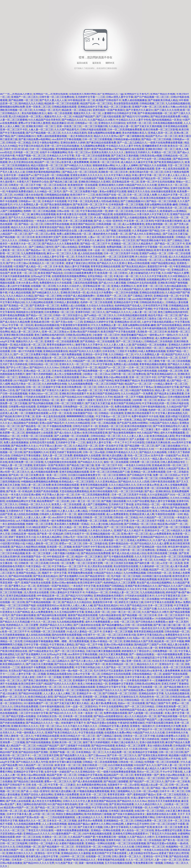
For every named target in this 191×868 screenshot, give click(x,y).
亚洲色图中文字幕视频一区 (147, 247)
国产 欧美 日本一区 (22, 498)
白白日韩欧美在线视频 (120, 765)
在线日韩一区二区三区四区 (149, 811)
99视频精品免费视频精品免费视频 (40, 482)
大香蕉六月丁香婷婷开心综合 (33, 182)
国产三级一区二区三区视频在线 (170, 299)
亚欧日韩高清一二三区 (94, 765)
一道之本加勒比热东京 (80, 136)
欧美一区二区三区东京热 (141, 227)
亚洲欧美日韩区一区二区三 (41, 126)
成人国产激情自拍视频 (78, 808)
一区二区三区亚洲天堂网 (120, 257)
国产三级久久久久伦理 (167, 110)
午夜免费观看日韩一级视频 (111, 837)
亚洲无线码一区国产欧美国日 (109, 110)
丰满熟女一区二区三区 (164, 152)
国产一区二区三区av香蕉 (42, 234)
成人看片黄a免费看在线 (104, 703)
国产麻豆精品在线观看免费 (101, 143)
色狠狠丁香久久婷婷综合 (40, 720)
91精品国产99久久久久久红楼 (141, 185)
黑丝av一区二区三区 (60, 680)
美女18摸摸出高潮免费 (160, 746)
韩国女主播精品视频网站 (155, 498)
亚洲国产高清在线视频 (46, 491)
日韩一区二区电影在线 (95, 544)
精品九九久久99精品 (35, 231)
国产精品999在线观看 (20, 576)
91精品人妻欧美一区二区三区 (171, 384)
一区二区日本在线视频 (126, 293)
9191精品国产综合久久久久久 (81, 169)
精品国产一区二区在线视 (63, 449)
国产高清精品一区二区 (16, 306)
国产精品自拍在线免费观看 (96, 553)
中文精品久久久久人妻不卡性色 (133, 120)
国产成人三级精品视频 (109, 618)
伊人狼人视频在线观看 (106, 218)
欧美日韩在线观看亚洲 (95, 433)
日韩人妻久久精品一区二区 (67, 527)
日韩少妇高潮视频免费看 (60, 667)
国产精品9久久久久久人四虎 (134, 482)
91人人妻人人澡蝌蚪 (127, 165)
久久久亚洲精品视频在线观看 (79, 687)
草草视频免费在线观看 (80, 573)
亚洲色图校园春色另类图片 (109, 596)
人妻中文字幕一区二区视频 (31, 674)
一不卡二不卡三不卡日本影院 (128, 442)
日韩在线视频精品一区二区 (147, 674)
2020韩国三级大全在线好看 (28, 195)
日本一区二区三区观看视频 (97, 139)
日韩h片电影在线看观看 (93, 130)
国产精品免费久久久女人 (25, 446)
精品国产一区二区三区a (47, 162)
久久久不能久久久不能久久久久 (80, 726)
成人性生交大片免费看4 (99, 293)
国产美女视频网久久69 (36, 452)
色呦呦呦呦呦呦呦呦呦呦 (120, 720)
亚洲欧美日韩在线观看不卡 (136, 208)
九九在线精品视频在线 (178, 103)
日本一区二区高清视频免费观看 (125, 130)
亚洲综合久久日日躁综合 (112, 123)
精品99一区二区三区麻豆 (89, 557)
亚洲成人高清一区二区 (160, 133)
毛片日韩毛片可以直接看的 (108, 671)
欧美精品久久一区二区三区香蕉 (47, 263)
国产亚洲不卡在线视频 (103, 420)
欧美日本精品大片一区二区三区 (78, 736)
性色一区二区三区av (79, 152)
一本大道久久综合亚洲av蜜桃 (25, 495)
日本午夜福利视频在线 (154, 328)
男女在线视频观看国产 (127, 537)
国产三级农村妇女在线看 (87, 625)
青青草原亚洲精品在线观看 (105, 266)
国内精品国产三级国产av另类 (150, 645)
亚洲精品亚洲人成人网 (142, 514)
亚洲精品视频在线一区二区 (105, 534)
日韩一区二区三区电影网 (14, 843)
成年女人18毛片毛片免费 (162, 710)
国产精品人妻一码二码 (85, 599)
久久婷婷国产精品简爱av (42, 159)
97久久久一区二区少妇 (175, 319)
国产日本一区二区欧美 (178, 781)
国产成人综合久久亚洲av (46, 410)
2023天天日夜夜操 (173, 247)
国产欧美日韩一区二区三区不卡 (90, 205)
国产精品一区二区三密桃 (48, 296)
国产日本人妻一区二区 (170, 765)
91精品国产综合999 (127, 628)
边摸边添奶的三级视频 (16, 178)
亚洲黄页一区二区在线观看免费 (67, 208)
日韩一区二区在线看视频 (139, 625)
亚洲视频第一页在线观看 (92, 247)
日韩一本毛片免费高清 (109, 358)
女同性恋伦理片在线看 (42, 442)
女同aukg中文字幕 (41, 276)
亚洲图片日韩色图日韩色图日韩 (80, 677)
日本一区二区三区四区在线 (28, 469)
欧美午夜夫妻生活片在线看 (72, 214)
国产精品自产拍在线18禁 (68, 697)
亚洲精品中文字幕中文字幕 (111, 687)
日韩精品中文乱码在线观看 (142, 283)
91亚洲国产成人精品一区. (27, 266)
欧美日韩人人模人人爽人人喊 (76, 605)
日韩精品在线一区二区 (175, 156)
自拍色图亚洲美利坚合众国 (62, 231)
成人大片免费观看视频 (92, 840)
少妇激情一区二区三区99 (106, 335)
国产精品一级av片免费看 (164, 788)
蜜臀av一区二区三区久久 (14, 697)
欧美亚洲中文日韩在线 (170, 579)
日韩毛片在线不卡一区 (85, 426)
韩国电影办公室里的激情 (30, 312)
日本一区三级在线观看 (173, 231)
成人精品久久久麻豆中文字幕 (137, 162)
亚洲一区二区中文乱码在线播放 (62, 146)
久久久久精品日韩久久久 (122, 485)
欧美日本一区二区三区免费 (168, 827)
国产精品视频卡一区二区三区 (58, 847)
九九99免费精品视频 (134, 573)
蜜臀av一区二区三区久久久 (121, 729)
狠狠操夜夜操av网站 (104, 165)
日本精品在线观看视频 (26, 169)
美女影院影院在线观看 (126, 103)
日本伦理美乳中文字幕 (155, 306)
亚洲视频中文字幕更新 (49, 407)
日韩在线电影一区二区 (159, 573)
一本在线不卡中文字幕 (23, 260)
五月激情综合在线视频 (168, 837)
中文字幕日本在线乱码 (31, 146)
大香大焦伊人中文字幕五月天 (153, 214)
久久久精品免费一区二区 (118, 752)
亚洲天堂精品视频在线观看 (74, 472)
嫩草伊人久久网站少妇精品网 (107, 824)
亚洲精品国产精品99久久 (154, 537)
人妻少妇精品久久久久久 (91, 231)
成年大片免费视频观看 (157, 289)
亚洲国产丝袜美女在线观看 (36, 583)
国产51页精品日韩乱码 (114, 560)
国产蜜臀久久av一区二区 (22, 586)
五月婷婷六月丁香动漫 (121, 504)
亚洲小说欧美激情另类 (74, 237)
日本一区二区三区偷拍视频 (72, 250)
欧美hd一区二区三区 (169, 400)
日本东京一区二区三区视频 (62, 821)
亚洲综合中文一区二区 (157, 530)
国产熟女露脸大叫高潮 (73, 628)
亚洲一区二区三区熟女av (55, 332)
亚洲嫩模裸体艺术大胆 (154, 146)
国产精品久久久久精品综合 (77, 602)
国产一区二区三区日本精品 (119, 527)
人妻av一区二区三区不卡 (101, 237)
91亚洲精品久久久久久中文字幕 (130, 589)
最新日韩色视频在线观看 (91, 514)
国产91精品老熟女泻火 (41, 651)
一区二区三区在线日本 (54, 185)
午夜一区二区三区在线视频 (175, 361)
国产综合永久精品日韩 (105, 279)
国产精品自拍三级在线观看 (38, 328)
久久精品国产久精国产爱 (81, 837)
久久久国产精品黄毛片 (67, 130)
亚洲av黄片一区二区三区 (135, 534)
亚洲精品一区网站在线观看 (106, 830)
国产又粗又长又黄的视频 (148, 126)
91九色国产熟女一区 (35, 599)
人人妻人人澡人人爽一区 (37, 517)
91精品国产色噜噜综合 (142, 390)
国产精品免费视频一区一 (91, 371)
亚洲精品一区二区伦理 (171, 749)
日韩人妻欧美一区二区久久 (23, 570)
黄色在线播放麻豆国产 (68, 178)
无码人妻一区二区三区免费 (57, 455)
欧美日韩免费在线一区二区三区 (79, 387)
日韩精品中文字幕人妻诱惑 (114, 726)
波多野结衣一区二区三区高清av (109, 227)
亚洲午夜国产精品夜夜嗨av (99, 149)
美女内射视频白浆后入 (34, 113)
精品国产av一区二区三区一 (113, 367)
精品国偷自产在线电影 (26, 423)
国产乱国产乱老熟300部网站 (133, 423)
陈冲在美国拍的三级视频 (98, 814)
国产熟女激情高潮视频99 (58, 205)
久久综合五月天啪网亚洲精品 (137, 250)
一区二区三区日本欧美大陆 (121, 635)
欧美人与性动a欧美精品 (106, 201)
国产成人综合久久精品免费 (15, 322)
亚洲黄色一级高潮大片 (142, 726)
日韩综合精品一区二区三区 (43, 364)
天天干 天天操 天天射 (110, 570)
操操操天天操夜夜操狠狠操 (59, 299)
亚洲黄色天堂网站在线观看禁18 (130, 834)
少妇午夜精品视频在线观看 (21, 540)
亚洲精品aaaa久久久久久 (37, 834)
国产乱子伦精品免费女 (95, 459)
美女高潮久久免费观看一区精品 (72, 524)
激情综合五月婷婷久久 (138, 152)
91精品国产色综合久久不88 (98, 397)
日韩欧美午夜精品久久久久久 (122, 452)
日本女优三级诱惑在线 (64, 371)
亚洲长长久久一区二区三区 (173, 185)
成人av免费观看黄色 (133, 224)
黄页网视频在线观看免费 (69, 149)
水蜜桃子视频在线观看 (72, 843)
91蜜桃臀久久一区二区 (72, 289)
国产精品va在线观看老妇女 (108, 716)
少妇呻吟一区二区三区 (72, 856)
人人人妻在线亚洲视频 (54, 824)
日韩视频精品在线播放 (57, 195)
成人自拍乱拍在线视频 (90, 253)
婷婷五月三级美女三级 (119, 299)
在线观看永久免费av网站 (83, 94)
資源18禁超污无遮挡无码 (94, 328)
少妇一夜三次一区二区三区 (85, 501)
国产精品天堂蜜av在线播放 (21, 716)
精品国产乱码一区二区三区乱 (96, 103)
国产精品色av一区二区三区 (41, 250)
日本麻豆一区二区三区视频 (118, 632)
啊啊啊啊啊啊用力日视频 (81, 416)
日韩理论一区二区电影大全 (83, 570)
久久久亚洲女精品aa (106, 482)
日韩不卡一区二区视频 (49, 677)
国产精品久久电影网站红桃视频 (28, 547)
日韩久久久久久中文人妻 (111, 387)
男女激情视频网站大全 (69, 159)
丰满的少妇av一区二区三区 (43, 394)
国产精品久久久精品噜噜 (17, 420)
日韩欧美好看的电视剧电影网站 (44, 172)
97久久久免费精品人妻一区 (28, 205)
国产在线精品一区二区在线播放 (150, 345)
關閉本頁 (110, 63)
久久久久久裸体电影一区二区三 (109, 540)
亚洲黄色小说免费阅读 (141, 338)
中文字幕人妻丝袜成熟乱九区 (171, 413)
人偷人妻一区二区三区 (41, 130)
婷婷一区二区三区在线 (95, 159)
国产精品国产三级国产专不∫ (60, 240)
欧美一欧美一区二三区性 (53, 475)
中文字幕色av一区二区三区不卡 (113, 416)
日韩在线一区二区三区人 (151, 260)
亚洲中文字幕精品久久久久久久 (26, 638)
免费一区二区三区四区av (166, 475)
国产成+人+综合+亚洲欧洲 (129, 768)
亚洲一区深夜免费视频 (78, 227)
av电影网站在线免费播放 (30, 579)
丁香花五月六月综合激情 (44, 488)
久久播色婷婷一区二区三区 (154, 566)
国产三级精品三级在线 (109, 736)
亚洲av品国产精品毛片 (52, 423)
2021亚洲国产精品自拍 (38, 188)
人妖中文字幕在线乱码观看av (158, 322)
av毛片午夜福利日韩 (20, 410)
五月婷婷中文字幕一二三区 (90, 97)
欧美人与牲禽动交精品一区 (93, 684)
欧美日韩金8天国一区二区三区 (146, 172)
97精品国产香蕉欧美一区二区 (117, 348)
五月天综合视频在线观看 (118, 863)
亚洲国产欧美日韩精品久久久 (141, 586)
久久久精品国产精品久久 (130, 289)
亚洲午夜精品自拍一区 (121, 544)
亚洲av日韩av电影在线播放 (118, 645)
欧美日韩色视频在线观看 (65, 485)
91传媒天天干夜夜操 (72, 410)
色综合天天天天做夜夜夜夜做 (168, 661)
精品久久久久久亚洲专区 (25, 227)
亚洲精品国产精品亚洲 (100, 214)
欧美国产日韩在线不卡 (109, 100)
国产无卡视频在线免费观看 (119, 557)
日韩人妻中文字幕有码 (116, 827)
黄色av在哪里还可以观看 (113, 191)
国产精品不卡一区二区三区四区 (18, 628)
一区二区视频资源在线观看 (33, 413)
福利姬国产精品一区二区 (122, 159)
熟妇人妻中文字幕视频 (77, 266)
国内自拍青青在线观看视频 (67, 635)
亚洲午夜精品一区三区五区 (120, 240)
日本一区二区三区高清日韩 (144, 367)
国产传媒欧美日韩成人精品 (163, 100)
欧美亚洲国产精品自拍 (104, 801)
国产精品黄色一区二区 (33, 426)
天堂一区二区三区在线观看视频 (93, 156)
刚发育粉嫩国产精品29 (134, 335)
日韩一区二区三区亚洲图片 (69, 403)
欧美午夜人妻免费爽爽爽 (75, 162)
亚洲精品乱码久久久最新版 (93, 811)
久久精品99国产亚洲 (141, 827)
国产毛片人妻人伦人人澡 (53, 100)
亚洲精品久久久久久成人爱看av (36, 377)
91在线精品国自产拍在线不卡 (172, 618)
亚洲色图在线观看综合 (21, 221)
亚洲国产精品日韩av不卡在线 (125, 328)
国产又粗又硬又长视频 (28, 390)
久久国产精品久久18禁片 (101, 120)
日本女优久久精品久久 (147, 211)
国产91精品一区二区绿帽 (40, 827)
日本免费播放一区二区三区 (59, 312)
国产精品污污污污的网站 (136, 116)
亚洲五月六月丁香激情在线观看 (114, 400)
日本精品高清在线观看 (90, 338)
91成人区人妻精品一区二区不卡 (84, 632)
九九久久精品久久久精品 (20, 296)
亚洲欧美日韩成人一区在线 (111, 361)
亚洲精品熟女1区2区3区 (127, 322)
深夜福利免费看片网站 (142, 817)
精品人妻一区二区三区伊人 (26, 332)
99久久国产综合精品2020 (131, 270)
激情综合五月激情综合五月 (123, 697)
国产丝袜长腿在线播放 (104, 198)
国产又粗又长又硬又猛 (175, 234)
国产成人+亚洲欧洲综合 (157, 491)
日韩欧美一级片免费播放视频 (65, 354)
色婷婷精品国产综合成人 (128, 306)
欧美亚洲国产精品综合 (50, 273)
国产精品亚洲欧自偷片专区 (151, 240)
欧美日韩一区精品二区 (130, 198)
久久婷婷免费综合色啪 (54, 384)
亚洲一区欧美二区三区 (38, 107)
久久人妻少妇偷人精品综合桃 (107, 524)
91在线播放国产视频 (92, 178)
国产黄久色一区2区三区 (176, 840)
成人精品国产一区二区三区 (21, 746)
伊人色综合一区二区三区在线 (151, 257)
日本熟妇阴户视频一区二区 (74, 488)
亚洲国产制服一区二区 (21, 348)
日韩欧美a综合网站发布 (78, 335)
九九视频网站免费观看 (93, 146)
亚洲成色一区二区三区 (111, 426)
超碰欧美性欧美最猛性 (59, 599)
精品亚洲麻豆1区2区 (63, 123)
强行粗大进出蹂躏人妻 (114, 455)
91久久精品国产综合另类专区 (44, 120)
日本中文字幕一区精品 (36, 645)
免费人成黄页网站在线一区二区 (74, 234)
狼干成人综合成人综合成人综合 (129, 553)
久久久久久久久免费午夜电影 (174, 609)
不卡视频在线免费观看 (59, 426)
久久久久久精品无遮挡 (74, 133)
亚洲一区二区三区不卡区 (14, 130)
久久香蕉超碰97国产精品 (146, 231)
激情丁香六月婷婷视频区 (40, 374)
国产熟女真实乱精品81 (134, 266)
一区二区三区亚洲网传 (114, 475)
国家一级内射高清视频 (91, 863)
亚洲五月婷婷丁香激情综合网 (65, 452)
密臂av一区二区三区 (70, 544)
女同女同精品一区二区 (100, 276)
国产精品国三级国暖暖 (116, 781)
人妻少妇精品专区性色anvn (173, 720)
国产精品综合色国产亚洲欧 (138, 309)
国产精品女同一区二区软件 (155, 178)
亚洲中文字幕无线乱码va (150, 635)
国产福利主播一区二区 (147, 563)
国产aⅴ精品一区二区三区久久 (100, 315)
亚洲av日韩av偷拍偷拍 (64, 583)
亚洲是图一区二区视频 (59, 547)
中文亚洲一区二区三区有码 (139, 221)
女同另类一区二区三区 (139, 123)
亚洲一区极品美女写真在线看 (67, 381)
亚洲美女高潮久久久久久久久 (108, 152)
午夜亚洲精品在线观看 (57, 469)
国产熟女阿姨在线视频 (41, 403)
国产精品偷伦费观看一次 (40, 739)
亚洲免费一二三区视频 (12, 742)
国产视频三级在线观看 (119, 231)
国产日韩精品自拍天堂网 (48, 270)
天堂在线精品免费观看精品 (74, 491)
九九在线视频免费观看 (80, 384)
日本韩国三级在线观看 (121, 811)
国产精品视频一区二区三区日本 (17, 237)
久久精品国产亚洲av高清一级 (28, 817)
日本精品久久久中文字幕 (60, 156)
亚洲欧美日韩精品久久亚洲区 (94, 182)
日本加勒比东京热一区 (128, 237)
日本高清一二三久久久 (98, 188)
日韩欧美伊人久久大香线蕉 (163, 589)
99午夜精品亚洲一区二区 (81, 100)
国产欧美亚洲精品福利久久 (169, 162)
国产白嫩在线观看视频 (73, 759)
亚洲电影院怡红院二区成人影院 (18, 677)
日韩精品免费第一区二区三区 (150, 821)
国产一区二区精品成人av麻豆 (16, 94)
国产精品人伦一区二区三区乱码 (80, 172)
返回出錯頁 (82, 63)
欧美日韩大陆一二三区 (145, 749)
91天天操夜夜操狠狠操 (12, 635)
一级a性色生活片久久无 (152, 628)
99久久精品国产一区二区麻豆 (138, 429)
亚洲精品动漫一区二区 (166, 296)
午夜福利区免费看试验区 (20, 191)
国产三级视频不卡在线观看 (75, 746)
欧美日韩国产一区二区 (16, 850)
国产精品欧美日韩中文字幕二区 (85, 260)
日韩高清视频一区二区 (109, 224)
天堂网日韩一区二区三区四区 (20, 788)
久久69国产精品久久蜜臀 (175, 273)
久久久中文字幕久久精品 (117, 175)
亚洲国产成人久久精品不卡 (129, 530)
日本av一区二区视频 (91, 377)
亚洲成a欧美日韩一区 (43, 322)
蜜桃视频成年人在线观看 (40, 433)
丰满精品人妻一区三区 (140, 560)
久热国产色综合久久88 (141, 449)
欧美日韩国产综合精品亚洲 (55, 560)
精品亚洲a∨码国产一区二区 (172, 524)
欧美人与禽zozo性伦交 (175, 107)
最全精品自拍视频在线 (47, 325)
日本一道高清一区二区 (90, 713)
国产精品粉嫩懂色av (113, 625)
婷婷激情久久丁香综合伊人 (136, 651)
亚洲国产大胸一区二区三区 (147, 107)
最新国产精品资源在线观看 (128, 488)
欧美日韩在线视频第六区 (157, 198)
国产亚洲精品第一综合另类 (152, 547)
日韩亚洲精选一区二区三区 (150, 847)
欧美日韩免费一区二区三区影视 (160, 130)
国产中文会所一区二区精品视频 (154, 159)
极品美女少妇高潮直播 (47, 671)
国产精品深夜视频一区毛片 (124, 459)
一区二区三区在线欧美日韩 (18, 618)
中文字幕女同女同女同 (104, 808)
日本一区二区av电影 (45, 511)
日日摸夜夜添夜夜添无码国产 (167, 677)
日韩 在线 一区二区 (17, 279)
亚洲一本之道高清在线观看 (170, 169)
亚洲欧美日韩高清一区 (73, 293)
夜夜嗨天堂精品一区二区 (46, 400)
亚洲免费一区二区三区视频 (132, 410)
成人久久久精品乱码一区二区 (140, 716)
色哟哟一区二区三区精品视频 (40, 211)
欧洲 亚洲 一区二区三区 (24, 273)
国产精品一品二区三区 (31, 224)
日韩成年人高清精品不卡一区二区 (79, 367)
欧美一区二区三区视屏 (39, 553)
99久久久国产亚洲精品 (75, 429)
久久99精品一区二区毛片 (47, 110)
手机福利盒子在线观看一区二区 (145, 687)
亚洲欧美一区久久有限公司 (73, 850)
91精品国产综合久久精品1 (164, 423)
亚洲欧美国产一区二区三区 (112, 296)
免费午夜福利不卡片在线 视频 (148, 416)
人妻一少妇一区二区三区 (168, 860)
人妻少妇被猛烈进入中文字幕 (144, 273)
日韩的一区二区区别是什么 (68, 315)
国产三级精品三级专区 (41, 247)
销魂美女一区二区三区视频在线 (72, 690)
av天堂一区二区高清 (60, 413)
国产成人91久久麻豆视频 (112, 283)
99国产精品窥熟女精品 (163, 263)
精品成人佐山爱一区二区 (154, 785)
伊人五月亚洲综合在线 (21, 162)
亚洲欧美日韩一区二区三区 (67, 742)
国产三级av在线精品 (66, 247)
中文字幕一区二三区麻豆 (62, 785)
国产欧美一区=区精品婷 (19, 491)
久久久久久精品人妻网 (12, 188)
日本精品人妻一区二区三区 (124, 592)
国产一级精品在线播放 (141, 654)
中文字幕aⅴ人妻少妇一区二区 (55, 446)
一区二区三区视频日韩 (95, 126)
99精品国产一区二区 (84, 361)
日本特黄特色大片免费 (168, 726)
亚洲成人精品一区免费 (77, 700)
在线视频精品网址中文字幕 (162, 279)
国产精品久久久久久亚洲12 (112, 263)
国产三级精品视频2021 (23, 136)
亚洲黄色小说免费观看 (18, 400)
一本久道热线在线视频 (12, 524)
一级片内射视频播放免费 (174, 504)
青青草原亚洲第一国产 (147, 775)
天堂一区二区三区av (50, 726)
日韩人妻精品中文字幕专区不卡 (67, 592)
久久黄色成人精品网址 (49, 537)
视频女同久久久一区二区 (87, 113)
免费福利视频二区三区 (119, 247)
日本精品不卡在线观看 (54, 201)
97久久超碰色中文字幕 (49, 218)
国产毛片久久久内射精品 (22, 218)
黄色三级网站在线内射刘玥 (173, 312)
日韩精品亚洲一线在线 (23, 534)
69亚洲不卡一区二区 (94, 635)
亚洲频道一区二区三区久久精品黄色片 (132, 244)
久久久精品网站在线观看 (40, 302)
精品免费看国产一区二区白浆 (53, 501)
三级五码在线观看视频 (85, 283)
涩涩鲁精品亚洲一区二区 (125, 182)
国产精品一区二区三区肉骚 (156, 139)
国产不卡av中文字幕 (48, 628)
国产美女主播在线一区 (83, 309)
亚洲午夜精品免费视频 (12, 315)
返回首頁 (97, 63)
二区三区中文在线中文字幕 (33, 713)
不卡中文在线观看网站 (111, 706)
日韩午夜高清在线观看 (67, 377)
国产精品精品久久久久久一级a (43, 723)
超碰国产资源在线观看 (175, 674)
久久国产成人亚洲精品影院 (168, 540)
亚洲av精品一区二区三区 (37, 371)
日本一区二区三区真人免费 (142, 195)
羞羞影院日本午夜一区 (160, 266)
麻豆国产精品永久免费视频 (19, 198)
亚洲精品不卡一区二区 (89, 693)
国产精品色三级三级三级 (64, 182)
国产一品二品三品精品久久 (132, 143)
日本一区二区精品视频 (42, 149)
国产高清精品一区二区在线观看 (97, 341)
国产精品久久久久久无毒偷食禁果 (60, 244)
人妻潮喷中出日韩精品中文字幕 (119, 113)
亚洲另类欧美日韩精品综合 (147, 667)
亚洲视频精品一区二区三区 (118, 821)
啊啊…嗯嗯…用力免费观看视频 (21, 530)
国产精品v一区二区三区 (39, 315)
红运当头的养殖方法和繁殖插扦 (128, 188)
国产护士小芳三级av (17, 263)
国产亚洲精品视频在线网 (174, 367)
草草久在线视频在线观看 (117, 609)
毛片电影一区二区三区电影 (77, 279)
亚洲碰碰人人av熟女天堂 (105, 550)
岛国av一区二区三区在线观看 (149, 638)
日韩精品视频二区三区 (152, 103)
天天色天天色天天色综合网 (90, 257)
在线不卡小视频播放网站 (53, 152)
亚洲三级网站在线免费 (42, 178)
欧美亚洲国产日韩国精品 (110, 586)
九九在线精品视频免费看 (70, 622)
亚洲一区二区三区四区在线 (170, 227)
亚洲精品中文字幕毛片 (137, 94)
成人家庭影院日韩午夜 (36, 811)
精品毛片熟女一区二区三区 (163, 315)
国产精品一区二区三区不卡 (95, 244)
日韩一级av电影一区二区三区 (60, 338)
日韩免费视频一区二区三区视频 (90, 521)
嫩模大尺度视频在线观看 (112, 169)
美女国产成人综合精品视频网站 (154, 583)
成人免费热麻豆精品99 (168, 338)
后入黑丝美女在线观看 (12, 508)
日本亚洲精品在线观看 (175, 126)
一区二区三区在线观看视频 (131, 843)
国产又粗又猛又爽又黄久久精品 (72, 703)
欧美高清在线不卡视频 (167, 700)
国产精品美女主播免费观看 (169, 394)
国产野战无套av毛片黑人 (127, 508)
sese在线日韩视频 (142, 299)
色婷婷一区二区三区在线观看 (96, 302)
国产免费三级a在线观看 (128, 850)
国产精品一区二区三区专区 (50, 808)
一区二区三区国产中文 (75, 788)
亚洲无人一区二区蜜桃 (47, 710)
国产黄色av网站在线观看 (14, 159)
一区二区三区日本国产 (100, 508)
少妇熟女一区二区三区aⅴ (96, 374)
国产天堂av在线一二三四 (69, 322)
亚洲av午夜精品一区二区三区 (106, 641)
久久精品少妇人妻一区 (121, 126)
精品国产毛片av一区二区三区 (161, 136)
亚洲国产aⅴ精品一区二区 (153, 253)
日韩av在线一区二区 (68, 211)
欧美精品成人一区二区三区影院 (77, 482)
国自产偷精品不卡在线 (118, 579)
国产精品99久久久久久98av (44, 367)
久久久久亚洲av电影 (79, 420)
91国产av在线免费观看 (96, 778)
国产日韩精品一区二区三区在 (140, 524)
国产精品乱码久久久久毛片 (62, 648)
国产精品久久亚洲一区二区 (86, 560)
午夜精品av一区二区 (97, 592)
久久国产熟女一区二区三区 (116, 667)
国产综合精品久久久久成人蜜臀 (152, 544)
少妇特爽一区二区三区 (144, 400)
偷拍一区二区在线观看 (60, 113)
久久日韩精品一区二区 (121, 354)
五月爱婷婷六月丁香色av (139, 387)
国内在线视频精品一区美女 (167, 120)
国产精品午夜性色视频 (144, 371)
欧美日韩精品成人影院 (162, 436)
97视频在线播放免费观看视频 (93, 791)
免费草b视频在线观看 (115, 713)
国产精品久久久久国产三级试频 (21, 661)
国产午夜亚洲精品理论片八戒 (169, 426)
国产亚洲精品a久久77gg (110, 94)
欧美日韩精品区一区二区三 (121, 664)
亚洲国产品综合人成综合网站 (37, 795)
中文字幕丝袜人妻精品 (166, 309)
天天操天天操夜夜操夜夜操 (15, 276)
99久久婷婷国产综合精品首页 (135, 511)
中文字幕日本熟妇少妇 (12, 302)
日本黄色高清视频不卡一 (141, 680)
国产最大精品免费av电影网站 (34, 139)
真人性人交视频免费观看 (68, 374)
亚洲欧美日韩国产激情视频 (173, 283)
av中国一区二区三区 (44, 814)
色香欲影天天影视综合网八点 (22, 560)
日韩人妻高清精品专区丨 (174, 462)
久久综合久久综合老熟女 (100, 306)
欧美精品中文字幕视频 (145, 752)
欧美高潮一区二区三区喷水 (112, 273)
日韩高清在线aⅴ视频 (151, 156)
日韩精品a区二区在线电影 (158, 341)
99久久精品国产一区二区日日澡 (156, 517)
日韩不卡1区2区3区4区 (16, 149)
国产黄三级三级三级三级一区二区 (172, 625)
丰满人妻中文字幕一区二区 (147, 175)
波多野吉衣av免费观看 (90, 821)
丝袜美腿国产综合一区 (158, 270)
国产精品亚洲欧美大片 (176, 687)
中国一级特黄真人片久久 (30, 733)
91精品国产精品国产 (84, 116)
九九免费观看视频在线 (33, 253)
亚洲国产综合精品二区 (28, 573)
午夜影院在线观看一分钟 (169, 514)
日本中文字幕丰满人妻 (137, 677)
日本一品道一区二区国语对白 (104, 250)
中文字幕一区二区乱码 (80, 201)
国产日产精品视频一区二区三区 (152, 97)
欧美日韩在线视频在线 (12, 387)
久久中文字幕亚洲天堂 (168, 596)
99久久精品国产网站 (158, 188)
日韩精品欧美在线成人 (152, 302)
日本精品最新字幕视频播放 (38, 641)
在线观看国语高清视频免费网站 (69, 276)
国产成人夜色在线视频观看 (88, 781)
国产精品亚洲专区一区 (97, 576)
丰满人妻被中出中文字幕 (144, 798)
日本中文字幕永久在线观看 (159, 602)
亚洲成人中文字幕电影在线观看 (122, 178)
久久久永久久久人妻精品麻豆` (113, 478)
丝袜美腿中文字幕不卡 (73, 723)
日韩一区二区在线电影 (149, 840)
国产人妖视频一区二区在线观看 (72, 436)
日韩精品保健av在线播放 (127, 139)
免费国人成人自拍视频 (73, 306)
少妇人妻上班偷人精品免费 (83, 439)
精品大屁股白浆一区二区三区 (47, 165)
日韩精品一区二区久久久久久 (35, 504)
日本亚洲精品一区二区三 (90, 752)
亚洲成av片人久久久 (105, 270)
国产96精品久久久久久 (74, 120)
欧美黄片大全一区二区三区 (78, 218)
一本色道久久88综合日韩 (48, 221)
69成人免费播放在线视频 (152, 351)
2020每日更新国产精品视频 (78, 270)
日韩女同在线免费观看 (26, 706)
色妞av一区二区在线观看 (131, 703)
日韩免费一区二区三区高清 (144, 462)
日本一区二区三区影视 (160, 605)
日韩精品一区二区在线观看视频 (100, 762)
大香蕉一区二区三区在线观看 (37, 436)
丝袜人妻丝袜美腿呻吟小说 (31, 840)
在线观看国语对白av (125, 214)
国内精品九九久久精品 (31, 103)
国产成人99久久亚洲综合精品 (145, 234)
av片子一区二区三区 (65, 827)
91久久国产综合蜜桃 (138, 501)
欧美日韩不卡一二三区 (83, 195)
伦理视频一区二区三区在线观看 (48, 632)
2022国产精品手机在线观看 (68, 589)
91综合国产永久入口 (145, 765)
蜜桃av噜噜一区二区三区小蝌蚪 (44, 429)
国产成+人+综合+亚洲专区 (108, 221)
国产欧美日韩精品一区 (160, 218)
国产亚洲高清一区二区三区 (44, 306)
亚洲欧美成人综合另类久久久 (50, 348)
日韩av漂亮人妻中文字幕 (120, 97)
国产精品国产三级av (101, 488)
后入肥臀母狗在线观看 (83, 478)
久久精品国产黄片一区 (93, 664)
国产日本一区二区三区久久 (122, 755)
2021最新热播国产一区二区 (15, 214)
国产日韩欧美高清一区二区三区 (170, 208)
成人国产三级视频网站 (118, 371)
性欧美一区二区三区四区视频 (30, 749)
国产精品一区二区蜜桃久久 (90, 299)
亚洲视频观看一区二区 (47, 759)
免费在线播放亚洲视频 (127, 407)
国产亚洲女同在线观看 (121, 804)
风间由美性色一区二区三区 (21, 257)
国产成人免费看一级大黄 (55, 609)
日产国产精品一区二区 (170, 377)
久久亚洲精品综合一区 (88, 772)
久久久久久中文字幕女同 (153, 276)
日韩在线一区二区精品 (18, 143)
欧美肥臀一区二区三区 (12, 433)
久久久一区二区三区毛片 (139, 860)
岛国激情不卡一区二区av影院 (123, 785)
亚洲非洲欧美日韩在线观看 (52, 260)
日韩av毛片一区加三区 (75, 537)
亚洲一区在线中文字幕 (111, 446)
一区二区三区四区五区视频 (119, 563)
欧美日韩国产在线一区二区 (111, 195)
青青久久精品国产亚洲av (172, 469)
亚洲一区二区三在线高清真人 (173, 795)
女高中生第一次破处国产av (18, 175)
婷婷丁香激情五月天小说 (22, 537)
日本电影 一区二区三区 (26, 152)
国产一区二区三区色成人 (130, 341)
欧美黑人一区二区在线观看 (67, 504)
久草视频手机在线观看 (101, 788)
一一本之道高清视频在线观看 (158, 237)
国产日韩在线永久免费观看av (152, 622)
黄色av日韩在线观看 (139, 263)
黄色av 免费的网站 (93, 527)
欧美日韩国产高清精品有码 (105, 394)
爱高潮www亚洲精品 (58, 478)
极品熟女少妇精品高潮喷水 (91, 638)
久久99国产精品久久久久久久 (165, 808)
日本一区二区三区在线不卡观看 (147, 521)
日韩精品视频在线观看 (64, 107)
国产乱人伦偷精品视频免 (133, 218)
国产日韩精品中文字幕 (139, 475)
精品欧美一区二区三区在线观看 (62, 103)
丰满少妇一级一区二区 (126, 276)
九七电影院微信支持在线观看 (60, 462)
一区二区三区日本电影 (131, 491)
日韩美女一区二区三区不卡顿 (25, 185)
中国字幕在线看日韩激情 (168, 221)
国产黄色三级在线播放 (36, 680)
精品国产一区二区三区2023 (164, 570)
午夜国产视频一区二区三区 (31, 156)
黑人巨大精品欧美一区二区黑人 (26, 116)
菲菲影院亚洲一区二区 (88, 847)
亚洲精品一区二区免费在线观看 (50, 94)
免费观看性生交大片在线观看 (55, 283)
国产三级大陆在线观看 (109, 116)
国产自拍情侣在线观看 (67, 739)
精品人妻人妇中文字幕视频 (15, 286)
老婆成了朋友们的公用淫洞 (81, 263)
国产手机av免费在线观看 (32, 478)
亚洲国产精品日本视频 (162, 94)
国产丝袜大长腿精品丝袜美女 (129, 814)
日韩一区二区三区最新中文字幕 (43, 387)
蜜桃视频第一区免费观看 (132, 279)
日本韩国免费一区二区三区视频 (126, 205)
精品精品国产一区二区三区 (118, 775)
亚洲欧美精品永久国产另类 (138, 641)
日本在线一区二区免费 (62, 563)
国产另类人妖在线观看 (18, 801)
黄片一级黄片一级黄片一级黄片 (78, 400)
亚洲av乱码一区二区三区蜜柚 (16, 798)
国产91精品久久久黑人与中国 (117, 658)
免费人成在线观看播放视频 (52, 136)
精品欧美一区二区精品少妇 (77, 110)
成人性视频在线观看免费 (44, 472)
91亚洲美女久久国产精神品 (99, 381)
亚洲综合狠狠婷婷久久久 (58, 361)
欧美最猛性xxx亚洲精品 (173, 211)
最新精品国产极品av (155, 397)
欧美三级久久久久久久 (78, 198)
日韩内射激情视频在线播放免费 (52, 309)
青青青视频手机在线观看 (172, 648)
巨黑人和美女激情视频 (21, 358)
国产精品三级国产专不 (158, 703)
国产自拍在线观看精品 (169, 325)
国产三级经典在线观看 (50, 860)
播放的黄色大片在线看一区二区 (110, 234)
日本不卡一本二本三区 (172, 791)
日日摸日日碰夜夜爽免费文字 (80, 273)
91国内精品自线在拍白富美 (126, 498)
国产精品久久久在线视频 (153, 165)
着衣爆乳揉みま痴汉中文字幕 (42, 856)
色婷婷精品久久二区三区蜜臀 (119, 583)
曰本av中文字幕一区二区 (86, 674)
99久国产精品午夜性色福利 (62, 804)
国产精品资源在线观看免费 (165, 116)
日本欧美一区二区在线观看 (78, 716)
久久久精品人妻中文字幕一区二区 (55, 257)
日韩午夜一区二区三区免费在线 (57, 97)
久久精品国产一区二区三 (20, 309)
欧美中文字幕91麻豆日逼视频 (65, 762)
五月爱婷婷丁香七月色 (83, 469)
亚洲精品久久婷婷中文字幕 (99, 322)
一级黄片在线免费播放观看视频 (166, 143)
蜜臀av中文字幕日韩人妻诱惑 (34, 123)
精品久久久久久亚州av (106, 136)
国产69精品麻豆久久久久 (46, 293)
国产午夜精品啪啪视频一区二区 (155, 113)
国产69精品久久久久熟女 (78, 165)
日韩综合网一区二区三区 (144, 478)
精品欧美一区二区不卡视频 (128, 397)
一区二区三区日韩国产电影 (109, 384)
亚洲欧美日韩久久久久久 (25, 726)
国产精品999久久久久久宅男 (39, 863)
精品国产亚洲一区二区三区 (62, 775)
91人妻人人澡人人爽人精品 (72, 511)
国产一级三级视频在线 (132, 136)
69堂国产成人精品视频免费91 (79, 296)
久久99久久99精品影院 (78, 423)
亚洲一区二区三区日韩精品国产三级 (110, 472)
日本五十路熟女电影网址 (46, 143)
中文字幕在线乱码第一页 (94, 211)
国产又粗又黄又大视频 (136, 570)
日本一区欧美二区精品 (129, 420)
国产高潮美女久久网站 (21, 759)
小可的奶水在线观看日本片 (38, 397)
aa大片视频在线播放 (27, 521)
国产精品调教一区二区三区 (23, 100)
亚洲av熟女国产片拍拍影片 (85, 332)
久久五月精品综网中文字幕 (69, 612)
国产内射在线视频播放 (12, 723)
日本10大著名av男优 (27, 283)
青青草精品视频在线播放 (153, 364)
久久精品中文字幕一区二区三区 (103, 208)
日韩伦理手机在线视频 (57, 224)
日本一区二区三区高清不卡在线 (121, 253)
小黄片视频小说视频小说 (66, 553)
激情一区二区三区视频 (52, 169)
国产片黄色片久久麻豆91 (140, 110)
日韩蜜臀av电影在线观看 (22, 407)
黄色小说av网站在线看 (116, 377)
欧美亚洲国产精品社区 (83, 224)
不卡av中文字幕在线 (101, 364)
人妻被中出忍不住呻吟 (137, 824)
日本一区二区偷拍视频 (46, 289)
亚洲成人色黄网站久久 (123, 286)
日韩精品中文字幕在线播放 (26, 455)
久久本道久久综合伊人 (69, 286)
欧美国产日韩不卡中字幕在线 (104, 429)
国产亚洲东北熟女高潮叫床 (33, 208)
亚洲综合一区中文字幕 (95, 354)
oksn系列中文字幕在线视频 (66, 139)
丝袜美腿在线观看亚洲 (163, 191)
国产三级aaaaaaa (97, 755)
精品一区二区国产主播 (144, 609)
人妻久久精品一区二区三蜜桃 (68, 188)
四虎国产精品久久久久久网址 (120, 260)
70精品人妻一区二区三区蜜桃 (16, 465)
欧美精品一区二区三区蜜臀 (131, 746)
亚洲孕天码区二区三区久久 (90, 312)
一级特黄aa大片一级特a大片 (162, 335)
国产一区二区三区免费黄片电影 (81, 191)
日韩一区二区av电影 (94, 452)
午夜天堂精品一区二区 (116, 390)
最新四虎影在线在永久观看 (161, 814)
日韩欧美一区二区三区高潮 (97, 517)
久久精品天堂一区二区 (85, 446)
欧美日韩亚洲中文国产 (48, 237)
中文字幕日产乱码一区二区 (60, 638)
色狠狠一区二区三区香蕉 (40, 524)
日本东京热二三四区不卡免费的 (120, 351)
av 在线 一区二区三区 (123, 622)
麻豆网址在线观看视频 (43, 214)
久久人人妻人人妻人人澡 (117, 345)
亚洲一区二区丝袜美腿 (157, 488)
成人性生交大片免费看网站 (47, 801)
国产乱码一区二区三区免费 (90, 319)
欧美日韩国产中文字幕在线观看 (119, 332)
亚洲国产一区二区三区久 (25, 97)
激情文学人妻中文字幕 (99, 442)
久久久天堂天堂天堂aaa (147, 557)
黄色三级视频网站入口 (123, 791)
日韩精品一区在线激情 (31, 240)
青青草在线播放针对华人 (60, 345)
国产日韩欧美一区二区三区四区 (120, 693)
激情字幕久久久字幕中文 (89, 345)
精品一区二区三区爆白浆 (117, 107)
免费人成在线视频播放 (134, 100)
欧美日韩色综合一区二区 (164, 358)
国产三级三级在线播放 (168, 446)
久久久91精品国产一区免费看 (137, 394)
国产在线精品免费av (134, 690)
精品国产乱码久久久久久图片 (44, 279)
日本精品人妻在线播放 (67, 302)
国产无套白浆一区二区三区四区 (49, 420)
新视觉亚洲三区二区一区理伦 (100, 410)
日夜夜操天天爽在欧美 (158, 442)
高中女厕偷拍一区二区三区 (121, 319)
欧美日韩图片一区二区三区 (121, 547)
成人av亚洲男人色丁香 (31, 319)
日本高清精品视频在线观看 (167, 123)
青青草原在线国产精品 (52, 227)
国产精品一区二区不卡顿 (89, 645)
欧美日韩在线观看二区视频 (163, 553)
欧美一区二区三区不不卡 (68, 459)
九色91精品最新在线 (175, 286)
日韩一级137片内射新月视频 (26, 351)
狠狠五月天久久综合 (139, 191)
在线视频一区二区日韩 (43, 286)
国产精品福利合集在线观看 (129, 149)
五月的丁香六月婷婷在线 (14, 364)
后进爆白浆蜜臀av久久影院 (171, 736)
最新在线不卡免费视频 (33, 667)
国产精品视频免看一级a (112, 661)
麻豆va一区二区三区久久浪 (62, 253)
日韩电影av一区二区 (86, 123)
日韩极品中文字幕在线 (90, 775)
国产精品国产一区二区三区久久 (147, 781)
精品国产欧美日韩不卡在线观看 (29, 648)
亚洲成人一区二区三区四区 (150, 778)
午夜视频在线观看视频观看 (50, 198)
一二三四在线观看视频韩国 (60, 817)
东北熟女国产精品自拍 (21, 671)
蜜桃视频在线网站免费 (12, 107)
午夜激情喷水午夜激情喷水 (75, 325)
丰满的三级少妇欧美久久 (125, 742)
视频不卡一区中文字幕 (54, 573)
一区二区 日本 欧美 (53, 266)
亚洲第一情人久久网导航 (155, 508)
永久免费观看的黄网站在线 (91, 785)
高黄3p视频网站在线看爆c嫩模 (104, 133)
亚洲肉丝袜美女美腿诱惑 (53, 570)
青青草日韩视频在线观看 (94, 485)
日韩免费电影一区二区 (75, 407)
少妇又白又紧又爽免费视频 (113, 654)
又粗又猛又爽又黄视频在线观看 (103, 651)
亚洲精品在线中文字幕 (90, 107)
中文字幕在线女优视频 (91, 733)
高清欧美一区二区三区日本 (105, 162)
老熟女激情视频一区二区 (159, 224)
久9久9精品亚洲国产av (38, 527)
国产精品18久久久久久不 (63, 713)
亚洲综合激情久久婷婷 (73, 143)
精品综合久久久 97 (147, 664)
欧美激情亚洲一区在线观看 (83, 185)
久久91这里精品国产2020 (30, 299)
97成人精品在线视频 (20, 293)
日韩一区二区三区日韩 (31, 361)
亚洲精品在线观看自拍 (152, 293)
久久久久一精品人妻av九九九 (156, 459)
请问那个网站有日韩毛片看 (18, 710)
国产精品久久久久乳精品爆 (15, 622)
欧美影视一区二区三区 (93, 720)
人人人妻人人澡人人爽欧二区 (59, 693)
